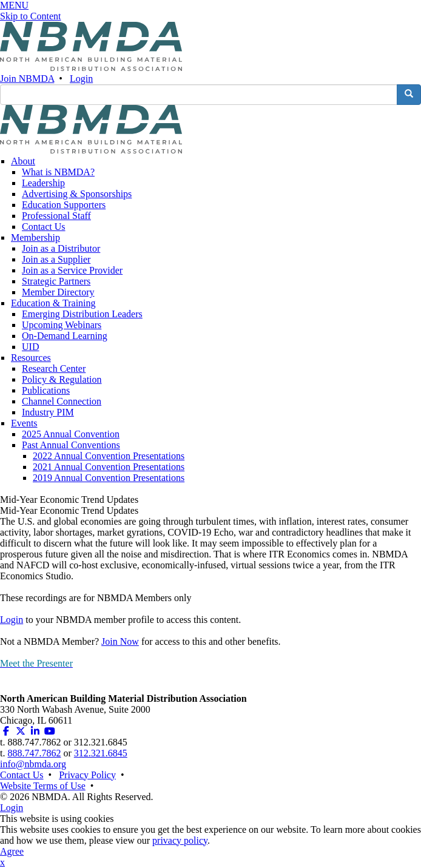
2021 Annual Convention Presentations (109, 467)
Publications (46, 390)
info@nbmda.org (33, 764)
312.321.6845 (101, 753)
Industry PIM (48, 412)
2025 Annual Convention (71, 434)
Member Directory (58, 292)
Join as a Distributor (61, 248)
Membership (35, 237)
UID (30, 347)
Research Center (54, 368)
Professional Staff (56, 216)
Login (81, 79)
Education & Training (53, 303)
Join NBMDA (27, 79)
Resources (31, 358)
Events (24, 423)
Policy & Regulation (62, 379)
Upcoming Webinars (62, 325)
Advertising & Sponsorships (77, 194)
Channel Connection (62, 401)
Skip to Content (30, 16)
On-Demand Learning (65, 336)
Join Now (120, 641)
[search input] (199, 95)
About (23, 161)
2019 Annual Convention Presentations (109, 478)
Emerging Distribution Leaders (82, 314)
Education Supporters (64, 205)
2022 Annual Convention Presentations (109, 456)
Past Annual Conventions (71, 445)
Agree (12, 851)
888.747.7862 (34, 753)
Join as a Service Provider (72, 270)
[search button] (409, 95)
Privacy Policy (87, 775)
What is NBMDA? (58, 172)
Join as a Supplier (56, 259)
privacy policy (180, 840)
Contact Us (44, 227)
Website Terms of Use (43, 786)
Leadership (43, 183)
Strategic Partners (56, 281)
